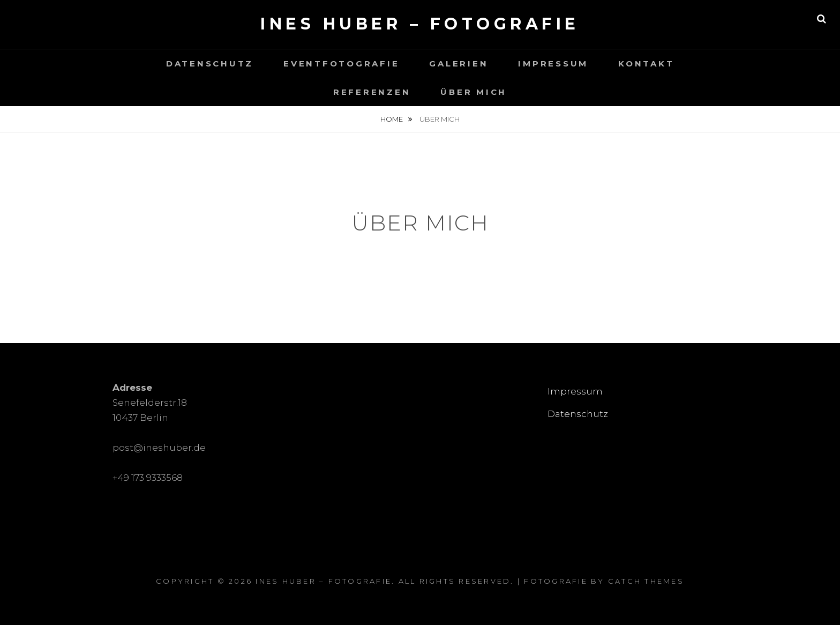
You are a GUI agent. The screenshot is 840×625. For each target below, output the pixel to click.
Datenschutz (210, 64)
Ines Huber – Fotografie (420, 24)
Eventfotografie (341, 64)
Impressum (553, 64)
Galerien (459, 64)
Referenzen (372, 92)
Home (392, 119)
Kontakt (646, 64)
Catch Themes (646, 581)
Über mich (474, 92)
